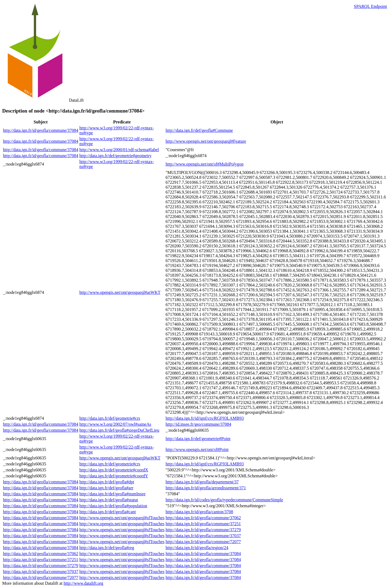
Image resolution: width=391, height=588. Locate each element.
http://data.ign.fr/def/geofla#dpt (107, 482)
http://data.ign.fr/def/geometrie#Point (198, 439)
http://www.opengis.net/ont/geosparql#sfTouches (122, 518)
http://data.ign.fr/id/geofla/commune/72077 (203, 542)
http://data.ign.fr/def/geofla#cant (108, 512)
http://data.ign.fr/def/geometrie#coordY (114, 476)
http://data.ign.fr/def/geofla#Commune (199, 130)
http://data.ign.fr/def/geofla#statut (109, 500)
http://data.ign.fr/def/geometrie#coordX (114, 470)
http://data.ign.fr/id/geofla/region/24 (197, 548)
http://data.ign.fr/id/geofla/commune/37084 (41, 130)
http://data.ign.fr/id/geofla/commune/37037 (203, 536)
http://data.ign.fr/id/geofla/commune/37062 (203, 518)
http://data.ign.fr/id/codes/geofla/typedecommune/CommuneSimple (224, 500)
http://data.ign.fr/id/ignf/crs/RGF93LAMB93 (205, 418)
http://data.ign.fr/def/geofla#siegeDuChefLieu (119, 430)
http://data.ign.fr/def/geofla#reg (107, 548)
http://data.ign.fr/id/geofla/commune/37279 (203, 530)
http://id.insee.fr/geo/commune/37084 (198, 424)
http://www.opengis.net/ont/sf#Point (197, 449)
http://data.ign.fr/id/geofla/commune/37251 (203, 524)
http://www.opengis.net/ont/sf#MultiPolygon (205, 164)
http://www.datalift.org (83, 583)
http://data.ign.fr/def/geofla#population (113, 506)
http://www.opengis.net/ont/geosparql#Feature (206, 141)
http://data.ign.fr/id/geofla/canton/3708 (199, 512)
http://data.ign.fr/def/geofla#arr (106, 488)
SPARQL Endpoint (370, 6)
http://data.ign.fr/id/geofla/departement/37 (202, 482)
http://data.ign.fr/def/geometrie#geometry (115, 156)
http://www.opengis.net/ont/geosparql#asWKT (120, 292)
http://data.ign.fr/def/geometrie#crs (110, 418)
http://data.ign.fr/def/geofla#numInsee (112, 494)
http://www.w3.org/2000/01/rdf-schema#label (119, 150)
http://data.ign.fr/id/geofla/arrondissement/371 (206, 488)
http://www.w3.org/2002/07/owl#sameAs (115, 424)
